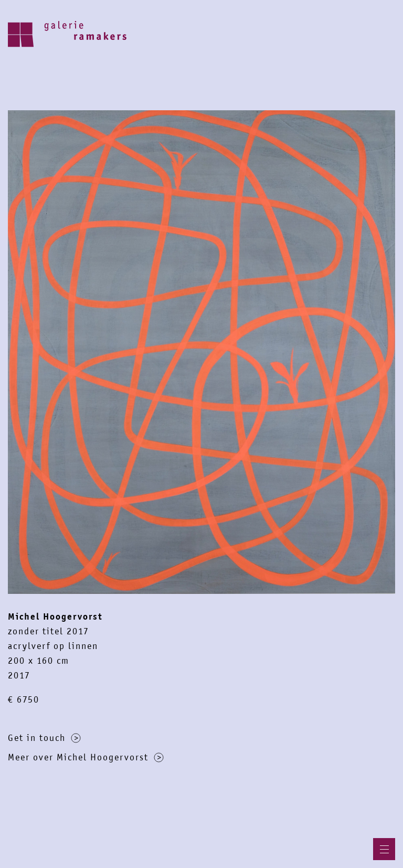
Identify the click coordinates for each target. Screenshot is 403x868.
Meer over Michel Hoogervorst (86, 757)
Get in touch (44, 738)
